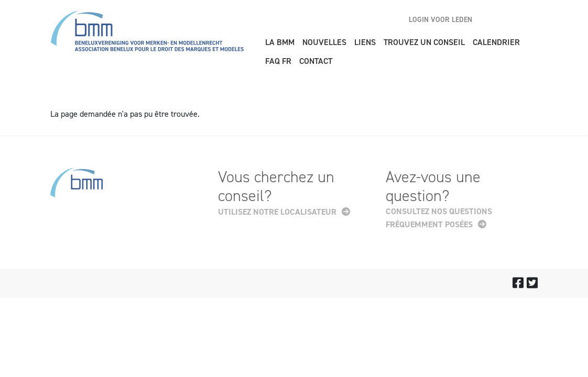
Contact (316, 61)
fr (530, 19)
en (493, 19)
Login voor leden (440, 20)
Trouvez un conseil (424, 42)
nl (511, 19)
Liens (365, 42)
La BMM (280, 42)
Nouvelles (324, 42)
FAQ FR (278, 61)
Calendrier (496, 42)
